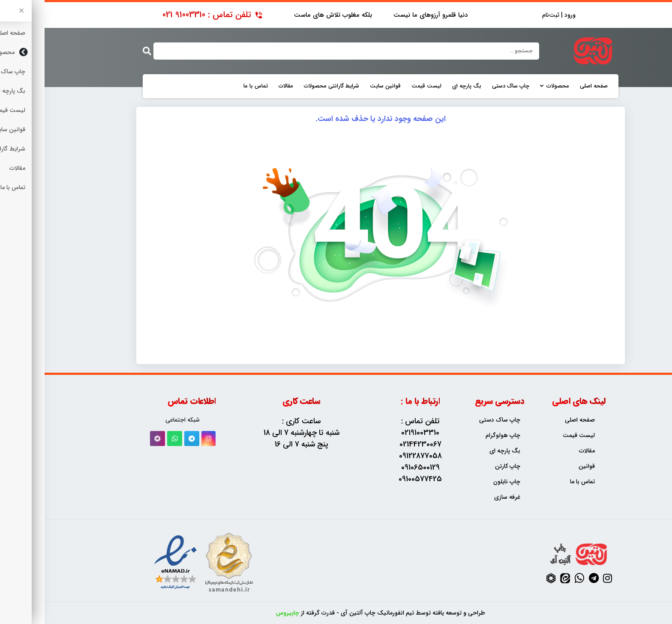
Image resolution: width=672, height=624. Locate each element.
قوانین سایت (341, 86)
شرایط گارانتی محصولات (287, 86)
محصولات (513, 86)
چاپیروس (243, 613)
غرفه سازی (463, 497)
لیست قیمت (382, 86)
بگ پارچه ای (422, 86)
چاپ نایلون (462, 482)
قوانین (542, 466)
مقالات (241, 86)
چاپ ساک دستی (466, 86)
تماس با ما (211, 86)
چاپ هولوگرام (458, 436)
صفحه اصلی (549, 86)
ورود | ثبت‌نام (514, 15)
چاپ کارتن (463, 466)
